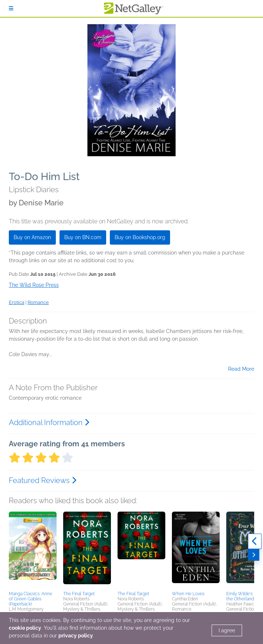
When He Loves (188, 594)
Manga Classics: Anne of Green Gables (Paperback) (30, 599)
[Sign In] (11, 8)
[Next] (254, 555)
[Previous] (255, 541)
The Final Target (79, 594)
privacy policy (76, 636)
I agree (227, 630)
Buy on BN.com (83, 237)
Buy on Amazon (32, 237)
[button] (33, 550)
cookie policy (25, 628)
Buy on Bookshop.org (140, 237)
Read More (241, 369)
